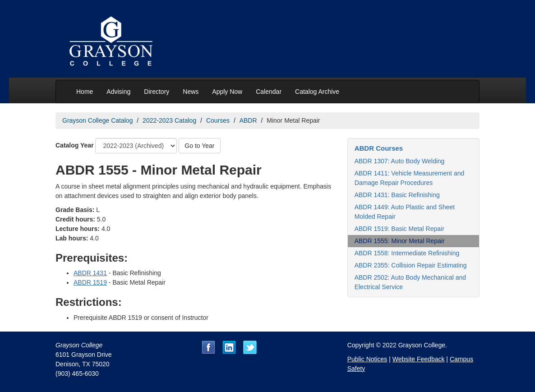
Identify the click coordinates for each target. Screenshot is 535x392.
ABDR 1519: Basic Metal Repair (399, 229)
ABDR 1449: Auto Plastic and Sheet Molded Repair (405, 212)
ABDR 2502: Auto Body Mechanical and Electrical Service (410, 282)
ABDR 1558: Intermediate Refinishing (407, 253)
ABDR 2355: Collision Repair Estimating (411, 265)
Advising (118, 92)
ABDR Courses (379, 148)
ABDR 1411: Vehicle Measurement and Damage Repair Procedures (410, 178)
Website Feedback (419, 359)
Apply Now (227, 92)
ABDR (248, 120)
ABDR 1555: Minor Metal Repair (400, 241)
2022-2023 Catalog (169, 120)
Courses (218, 120)
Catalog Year (75, 145)
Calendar (269, 92)
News (191, 92)
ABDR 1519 (90, 282)
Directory (157, 92)
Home (85, 92)
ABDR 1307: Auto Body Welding (400, 161)
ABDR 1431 (90, 273)
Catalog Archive (317, 92)
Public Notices (367, 359)
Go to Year (199, 146)
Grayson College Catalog (97, 120)
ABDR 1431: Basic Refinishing (397, 195)
